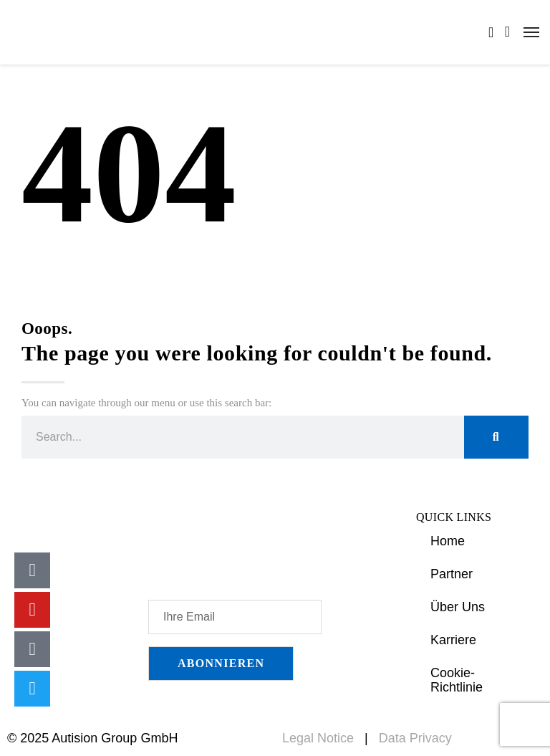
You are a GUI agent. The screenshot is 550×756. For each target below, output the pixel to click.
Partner (452, 574)
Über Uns (458, 607)
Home (448, 541)
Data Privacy (415, 738)
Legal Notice (318, 738)
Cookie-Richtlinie (457, 680)
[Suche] (496, 437)
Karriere (453, 640)
